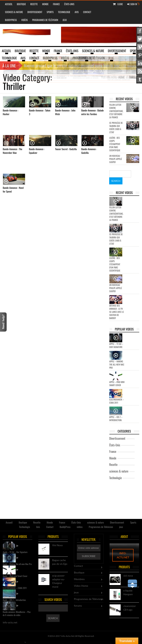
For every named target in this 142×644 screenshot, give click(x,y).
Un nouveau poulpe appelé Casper (116, 159)
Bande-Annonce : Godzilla (89, 151)
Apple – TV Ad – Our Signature (116, 345)
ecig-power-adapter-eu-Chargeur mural (59, 581)
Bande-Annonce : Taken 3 (40, 112)
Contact (87, 12)
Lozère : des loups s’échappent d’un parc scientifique (115, 144)
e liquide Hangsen (128, 593)
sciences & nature (14, 12)
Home (122, 77)
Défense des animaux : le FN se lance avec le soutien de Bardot (117, 312)
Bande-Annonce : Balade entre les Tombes (93, 112)
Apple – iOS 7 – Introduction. (116, 419)
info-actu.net (123, 555)
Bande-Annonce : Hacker (11, 112)
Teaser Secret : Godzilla (66, 149)
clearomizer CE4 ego (130, 608)
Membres (79, 579)
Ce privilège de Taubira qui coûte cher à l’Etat (116, 127)
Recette (34, 4)
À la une (9, 66)
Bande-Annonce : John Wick (65, 112)
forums (78, 606)
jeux (65, 20)
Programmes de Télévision (45, 20)
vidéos (24, 20)
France (56, 4)
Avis (77, 12)
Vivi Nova (57, 545)
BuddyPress (11, 20)
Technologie (64, 12)
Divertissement (35, 12)
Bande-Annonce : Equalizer (37, 151)
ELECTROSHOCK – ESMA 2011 (117, 401)
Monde (45, 4)
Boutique (21, 4)
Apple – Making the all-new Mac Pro (117, 364)
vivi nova (128, 576)
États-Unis (69, 4)
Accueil (9, 4)
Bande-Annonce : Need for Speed (13, 189)
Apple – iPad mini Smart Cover (117, 384)
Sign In (132, 4)
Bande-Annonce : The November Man (12, 151)
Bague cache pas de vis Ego (60, 562)
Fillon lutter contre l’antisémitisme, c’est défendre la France (116, 111)
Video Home (81, 586)
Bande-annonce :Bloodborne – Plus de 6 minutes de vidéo (17, 613)
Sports (50, 12)
